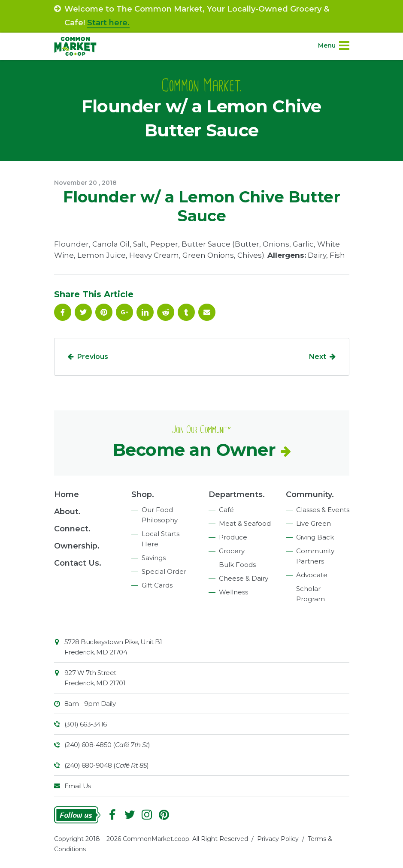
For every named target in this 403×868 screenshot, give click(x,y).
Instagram (147, 815)
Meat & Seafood (245, 523)
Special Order (164, 571)
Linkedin (145, 312)
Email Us (78, 786)
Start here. (108, 23)
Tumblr (186, 312)
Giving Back (315, 537)
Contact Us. (78, 563)
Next (318, 357)
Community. (310, 494)
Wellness (233, 592)
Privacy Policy (278, 839)
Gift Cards (157, 585)
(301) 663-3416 (86, 724)
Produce (233, 537)
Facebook (63, 312)
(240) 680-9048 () (107, 765)
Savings (154, 558)
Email (207, 312)
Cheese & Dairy (244, 578)
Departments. (237, 494)
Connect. (72, 529)
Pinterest (104, 312)
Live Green (314, 523)
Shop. (143, 494)
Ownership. (77, 546)
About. (67, 512)
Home (67, 494)
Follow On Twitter (83, 312)
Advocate (312, 575)
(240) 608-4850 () (107, 745)
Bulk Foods (237, 565)
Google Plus (124, 312)
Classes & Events (323, 510)
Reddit (166, 312)
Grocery (232, 551)
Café (226, 510)
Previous (93, 357)
